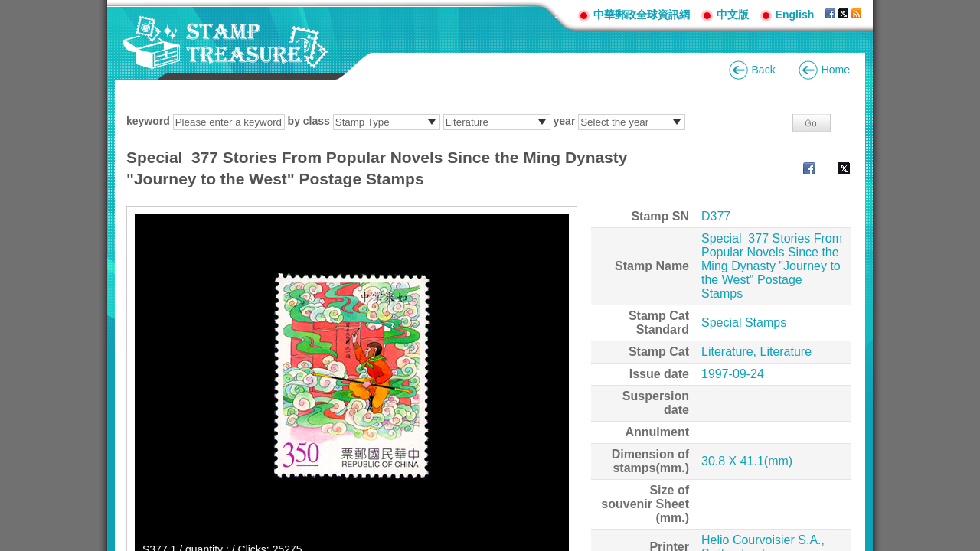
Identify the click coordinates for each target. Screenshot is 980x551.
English (795, 15)
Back (764, 70)
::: (560, 14)
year (565, 121)
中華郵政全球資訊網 (642, 15)
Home (836, 70)
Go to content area (8, 8)
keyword (148, 121)
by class (309, 121)
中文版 (733, 15)
